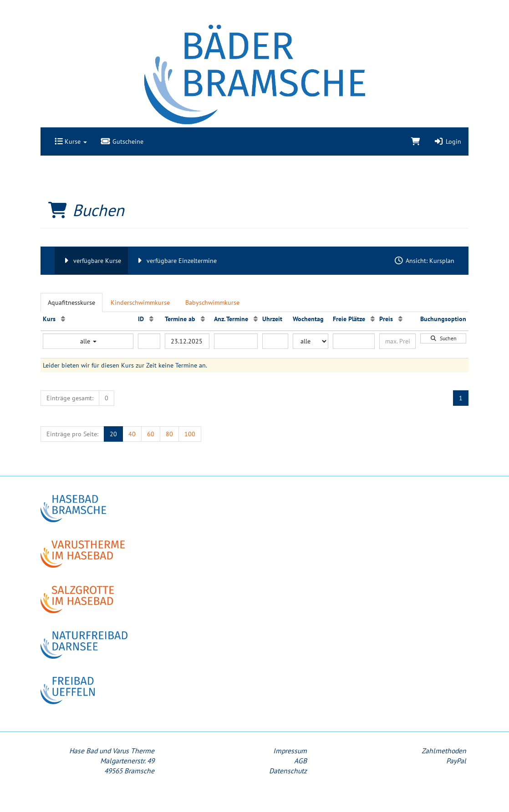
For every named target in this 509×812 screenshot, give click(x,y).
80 (169, 434)
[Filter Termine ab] (187, 341)
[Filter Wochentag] (311, 341)
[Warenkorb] (416, 141)
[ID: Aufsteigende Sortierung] (151, 319)
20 (113, 434)
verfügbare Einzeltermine (176, 261)
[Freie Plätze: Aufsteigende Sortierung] (373, 319)
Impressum (290, 751)
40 (132, 434)
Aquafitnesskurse (71, 303)
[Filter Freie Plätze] (354, 341)
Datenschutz (288, 771)
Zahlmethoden (444, 751)
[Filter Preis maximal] (397, 341)
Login (448, 141)
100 (190, 434)
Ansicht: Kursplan (424, 261)
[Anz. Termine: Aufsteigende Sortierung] (256, 319)
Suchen (443, 338)
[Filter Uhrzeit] (275, 341)
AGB (300, 761)
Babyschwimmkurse (212, 303)
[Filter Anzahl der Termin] (236, 341)
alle (88, 341)
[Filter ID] (149, 341)
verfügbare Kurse (91, 261)
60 (151, 434)
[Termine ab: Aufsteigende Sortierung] (203, 319)
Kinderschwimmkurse (140, 303)
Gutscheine (122, 141)
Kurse (71, 141)
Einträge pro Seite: (72, 434)
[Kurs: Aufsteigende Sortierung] (63, 319)
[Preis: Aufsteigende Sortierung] (400, 319)
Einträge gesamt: (70, 398)
